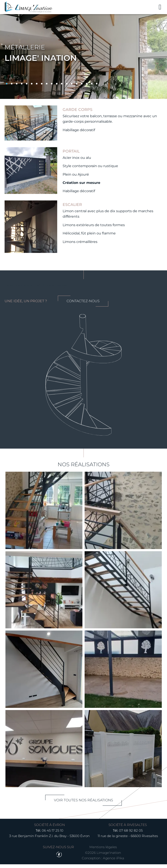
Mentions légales (103, 851)
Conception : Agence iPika (103, 862)
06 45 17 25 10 (53, 834)
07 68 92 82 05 (131, 834)
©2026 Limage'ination (103, 856)
